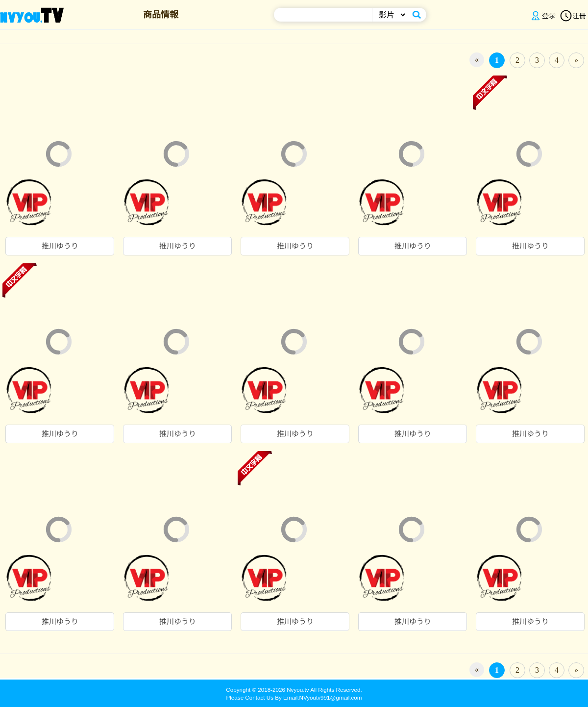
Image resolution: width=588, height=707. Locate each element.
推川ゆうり (60, 246)
